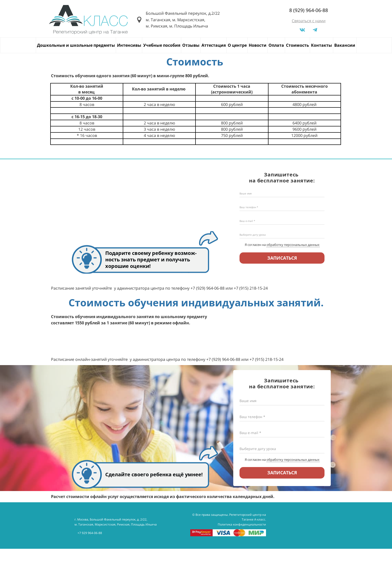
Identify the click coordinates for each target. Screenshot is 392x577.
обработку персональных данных (293, 245)
